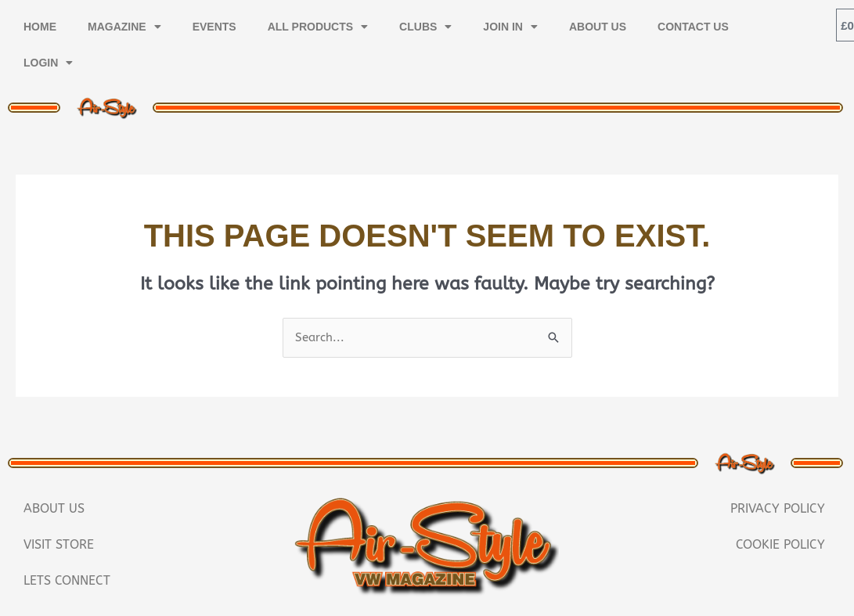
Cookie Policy (780, 544)
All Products (318, 27)
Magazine (124, 27)
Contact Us (693, 27)
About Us (598, 27)
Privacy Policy (778, 508)
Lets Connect (67, 580)
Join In (510, 27)
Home (40, 27)
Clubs (425, 27)
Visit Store (59, 544)
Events (214, 27)
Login (48, 63)
